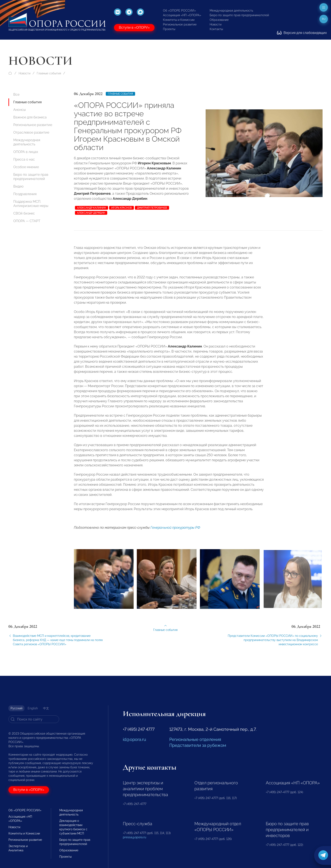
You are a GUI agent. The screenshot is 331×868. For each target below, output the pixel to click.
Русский (16, 708)
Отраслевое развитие (31, 132)
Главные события (49, 73)
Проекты (169, 29)
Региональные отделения (195, 739)
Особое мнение (26, 167)
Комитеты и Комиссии (179, 20)
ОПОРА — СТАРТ (27, 221)
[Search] (34, 719)
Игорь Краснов (121, 208)
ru (324, 19)
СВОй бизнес (24, 213)
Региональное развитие (180, 24)
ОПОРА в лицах (26, 152)
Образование (219, 20)
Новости (216, 24)
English (33, 708)
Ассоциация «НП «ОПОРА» (182, 15)
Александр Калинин (92, 208)
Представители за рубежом (198, 745)
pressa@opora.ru (134, 837)
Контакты (216, 29)
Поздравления (25, 194)
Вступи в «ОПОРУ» (134, 28)
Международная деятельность (231, 11)
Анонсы (20, 110)
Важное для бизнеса (30, 117)
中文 (46, 708)
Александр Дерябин (91, 213)
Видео (18, 186)
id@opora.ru (134, 739)
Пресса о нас (24, 159)
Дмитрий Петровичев (152, 208)
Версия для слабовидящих (302, 33)
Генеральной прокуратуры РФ (175, 532)
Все (16, 95)
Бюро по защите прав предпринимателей (239, 15)
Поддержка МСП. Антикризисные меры (31, 204)
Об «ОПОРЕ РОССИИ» (179, 11)
